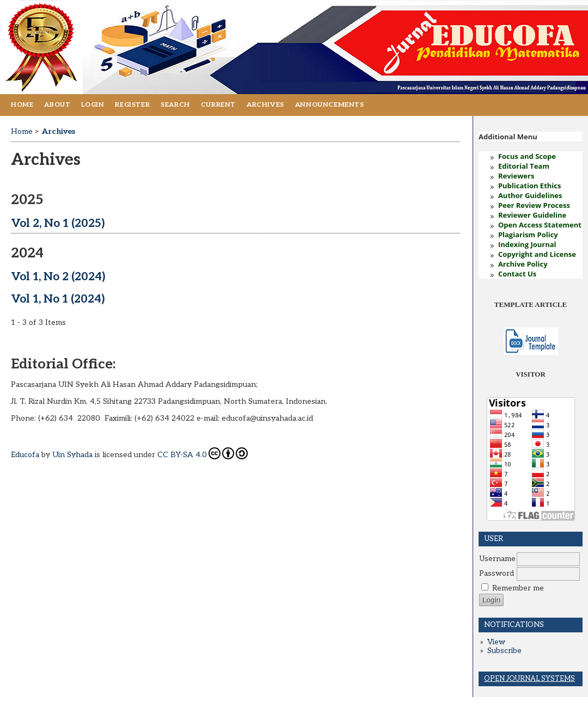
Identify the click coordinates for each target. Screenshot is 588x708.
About (57, 105)
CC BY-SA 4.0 (203, 453)
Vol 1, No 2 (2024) (58, 277)
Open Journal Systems (529, 679)
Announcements (330, 105)
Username (497, 559)
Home (22, 105)
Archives (265, 105)
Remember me (518, 588)
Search (175, 105)
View (496, 642)
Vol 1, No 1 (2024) (58, 299)
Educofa (25, 455)
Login (93, 105)
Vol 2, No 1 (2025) (58, 223)
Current (218, 105)
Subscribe (504, 651)
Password (497, 574)
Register (132, 105)
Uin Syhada (72, 455)
